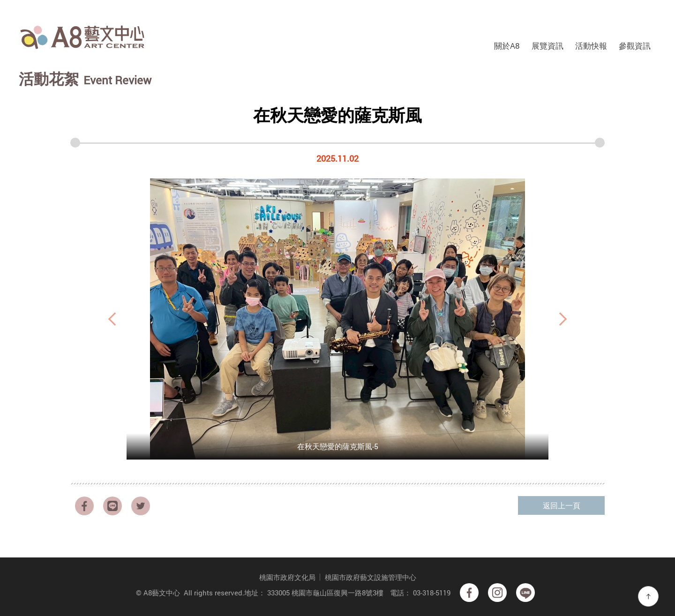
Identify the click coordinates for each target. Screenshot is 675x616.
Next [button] (562, 319)
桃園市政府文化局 (287, 577)
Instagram (497, 593)
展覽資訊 (547, 46)
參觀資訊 (635, 46)
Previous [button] (112, 319)
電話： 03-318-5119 (420, 593)
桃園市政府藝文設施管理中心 (371, 577)
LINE (112, 506)
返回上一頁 (562, 505)
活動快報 (591, 46)
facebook (84, 506)
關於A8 (507, 46)
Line (525, 593)
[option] (337, 319)
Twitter (141, 506)
